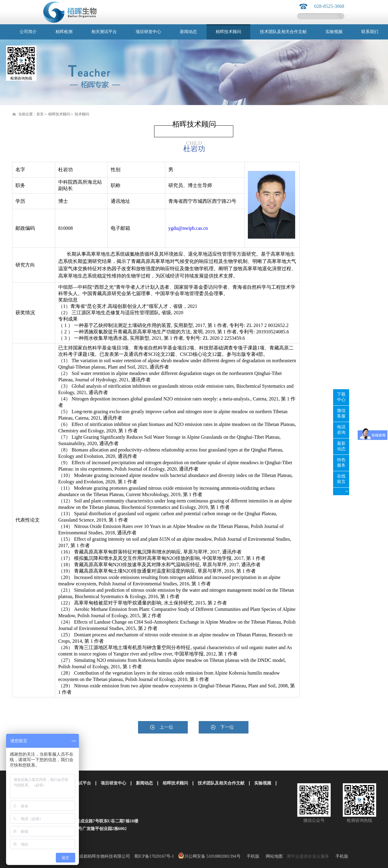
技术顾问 (82, 114)
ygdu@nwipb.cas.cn (188, 228)
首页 (40, 114)
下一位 (227, 727)
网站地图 (273, 856)
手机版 (252, 856)
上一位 (166, 727)
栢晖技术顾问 (59, 114)
